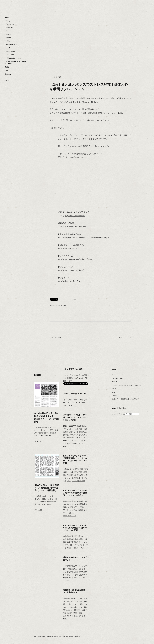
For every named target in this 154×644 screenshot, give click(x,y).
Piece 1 (7, 48)
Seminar (9, 31)
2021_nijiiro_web (70, 516)
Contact (8, 74)
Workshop (10, 24)
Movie (9, 34)
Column (9, 41)
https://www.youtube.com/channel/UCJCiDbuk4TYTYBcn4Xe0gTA (84, 237)
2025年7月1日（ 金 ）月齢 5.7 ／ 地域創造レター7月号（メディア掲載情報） (47, 488)
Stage (9, 21)
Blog (6, 71)
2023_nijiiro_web (79, 481)
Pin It (74, 299)
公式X (7, 67)
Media (9, 38)
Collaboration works (14, 58)
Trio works (10, 55)
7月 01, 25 (38, 510)
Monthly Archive (118, 414)
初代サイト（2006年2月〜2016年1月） (126, 399)
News (7, 17)
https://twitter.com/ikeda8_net (70, 281)
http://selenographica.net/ (75, 216)
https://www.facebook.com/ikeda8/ (72, 270)
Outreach (10, 27)
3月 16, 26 (38, 441)
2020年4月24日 (56, 77)
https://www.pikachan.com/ (76, 226)
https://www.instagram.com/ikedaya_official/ (76, 259)
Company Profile (11, 44)
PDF (70, 405)
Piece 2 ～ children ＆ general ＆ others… (15, 62)
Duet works (11, 51)
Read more (46, 435)
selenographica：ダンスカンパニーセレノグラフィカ (13, 10)
